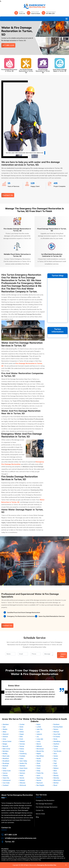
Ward (55, 771)
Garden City (23, 763)
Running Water (58, 727)
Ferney (22, 751)
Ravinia (39, 780)
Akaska (5, 729)
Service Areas (40, 814)
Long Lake (40, 739)
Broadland (6, 761)
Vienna (56, 759)
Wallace (56, 768)
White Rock (57, 780)
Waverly (56, 776)
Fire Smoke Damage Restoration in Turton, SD (26, 71)
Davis (21, 729)
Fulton (22, 759)
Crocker (22, 724)
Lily (38, 737)
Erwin (21, 739)
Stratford (56, 744)
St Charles (57, 737)
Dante (21, 727)
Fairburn (22, 741)
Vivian (55, 766)
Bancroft (5, 746)
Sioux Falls (57, 734)
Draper (22, 734)
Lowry (38, 741)
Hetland (22, 780)
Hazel (21, 776)
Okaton (39, 761)
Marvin (39, 744)
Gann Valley (23, 761)
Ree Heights (40, 785)
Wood (55, 785)
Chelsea (5, 776)
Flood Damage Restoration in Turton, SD (43, 71)
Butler (4, 768)
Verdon (56, 756)
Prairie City (40, 773)
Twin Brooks (57, 751)
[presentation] (3, 692)
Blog (37, 817)
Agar (4, 727)
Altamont (6, 734)
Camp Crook (7, 771)
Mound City (40, 751)
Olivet (38, 763)
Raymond (39, 783)
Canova (5, 773)
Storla (55, 739)
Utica (55, 754)
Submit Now (62, 655)
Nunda (39, 759)
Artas (4, 739)
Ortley (38, 771)
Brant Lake (6, 756)
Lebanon (39, 734)
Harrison (22, 773)
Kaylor (38, 724)
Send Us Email (36, 14)
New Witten (40, 756)
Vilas (55, 761)
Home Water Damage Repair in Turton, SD (60, 70)
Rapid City (40, 778)
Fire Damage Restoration (44, 804)
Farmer (22, 746)
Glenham (22, 766)
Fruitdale (22, 756)
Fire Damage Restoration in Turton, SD (9, 70)
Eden (21, 737)
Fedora (22, 749)
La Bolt (39, 727)
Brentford (6, 759)
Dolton (22, 732)
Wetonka (56, 778)
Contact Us (8, 195)
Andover (5, 737)
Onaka (38, 766)
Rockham (56, 724)
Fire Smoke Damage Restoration (47, 807)
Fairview (22, 744)
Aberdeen (6, 724)
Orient (38, 768)
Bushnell (5, 766)
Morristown (40, 749)
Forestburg (23, 754)
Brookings (6, 763)
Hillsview (22, 783)
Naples (39, 754)
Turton (56, 749)
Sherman (56, 732)
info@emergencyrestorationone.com (21, 838)
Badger (5, 744)
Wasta (55, 773)
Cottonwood (7, 780)
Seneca (56, 729)
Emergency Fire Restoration (45, 800)
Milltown (39, 746)
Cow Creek (6, 783)
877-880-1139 (50, 14)
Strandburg (57, 741)
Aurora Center (7, 741)
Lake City (39, 729)
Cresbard (5, 785)
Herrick (22, 778)
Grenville (22, 771)
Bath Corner (6, 749)
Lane (38, 732)
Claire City (6, 778)
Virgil (55, 763)
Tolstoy (56, 746)
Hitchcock (23, 785)
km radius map (57, 300)
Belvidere (6, 751)
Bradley (5, 754)
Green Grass (23, 768)
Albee (4, 732)
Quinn (38, 776)
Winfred (56, 783)
